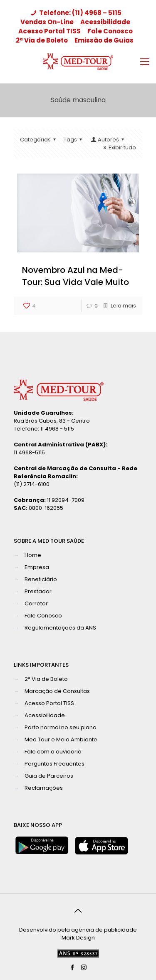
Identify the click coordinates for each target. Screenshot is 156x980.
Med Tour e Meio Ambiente (61, 739)
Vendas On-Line (47, 22)
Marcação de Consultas (57, 691)
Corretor (36, 603)
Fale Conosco (110, 31)
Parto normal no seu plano (61, 727)
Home (33, 555)
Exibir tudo (119, 147)
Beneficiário (41, 579)
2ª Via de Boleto (42, 40)
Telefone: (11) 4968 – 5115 (75, 13)
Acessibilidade (105, 22)
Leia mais (123, 306)
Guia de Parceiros (49, 776)
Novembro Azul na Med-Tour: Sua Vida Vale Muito (76, 276)
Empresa (37, 567)
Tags (74, 140)
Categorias (39, 140)
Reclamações (44, 788)
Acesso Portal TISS (50, 31)
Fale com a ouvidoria (53, 752)
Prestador (38, 591)
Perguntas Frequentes (54, 764)
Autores (108, 140)
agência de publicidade (104, 930)
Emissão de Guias (104, 40)
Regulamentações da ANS (60, 628)
